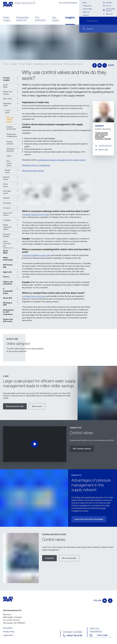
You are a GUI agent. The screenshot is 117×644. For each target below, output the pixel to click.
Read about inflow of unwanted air (36, 165)
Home (6, 64)
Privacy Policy (9, 632)
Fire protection (41, 19)
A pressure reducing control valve (36, 214)
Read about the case (15, 406)
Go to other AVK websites (68, 3)
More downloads (69, 558)
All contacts (8, 628)
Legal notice (8, 635)
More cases (37, 406)
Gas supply (56, 19)
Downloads (87, 6)
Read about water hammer (33, 171)
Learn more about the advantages (89, 519)
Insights (70, 18)
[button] (11, 79)
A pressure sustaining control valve (36, 255)
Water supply (7, 19)
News (85, 3)
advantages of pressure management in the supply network (61, 160)
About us (86, 12)
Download (49, 558)
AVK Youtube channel (82, 449)
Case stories (87, 9)
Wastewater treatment (23, 19)
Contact (86, 15)
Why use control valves (73, 64)
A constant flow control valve (34, 296)
